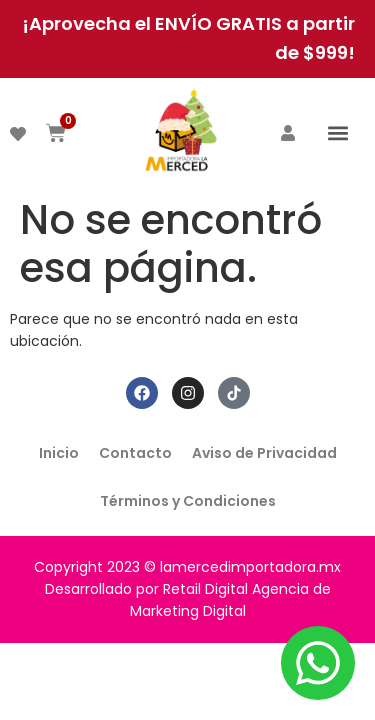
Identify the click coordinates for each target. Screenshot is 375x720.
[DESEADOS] (18, 134)
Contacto (135, 453)
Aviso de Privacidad (264, 453)
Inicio (59, 453)
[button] (338, 132)
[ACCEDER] (288, 133)
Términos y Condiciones (188, 501)
